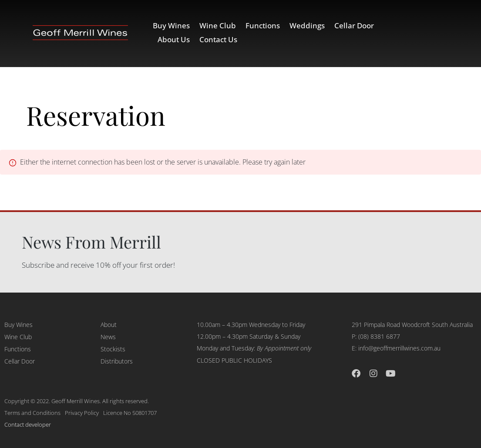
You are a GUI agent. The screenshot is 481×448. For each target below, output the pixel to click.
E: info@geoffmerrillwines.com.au (396, 348)
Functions (263, 25)
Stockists (113, 349)
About (109, 325)
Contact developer (28, 424)
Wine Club (218, 25)
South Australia (452, 325)
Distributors (117, 361)
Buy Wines (171, 25)
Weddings (307, 25)
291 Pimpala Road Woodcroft (391, 325)
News (108, 337)
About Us (174, 39)
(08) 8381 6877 (379, 336)
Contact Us (218, 39)
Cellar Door (354, 25)
